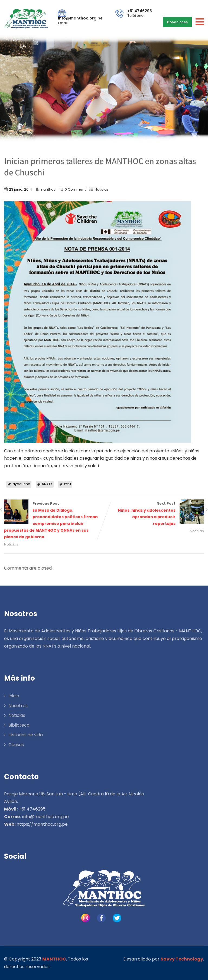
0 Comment (75, 189)
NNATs (47, 484)
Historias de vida (26, 735)
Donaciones (177, 22)
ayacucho (21, 484)
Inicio (14, 696)
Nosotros (18, 706)
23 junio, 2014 (20, 189)
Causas (16, 745)
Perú (68, 484)
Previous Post (54, 521)
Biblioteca (19, 725)
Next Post (154, 514)
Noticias (102, 189)
